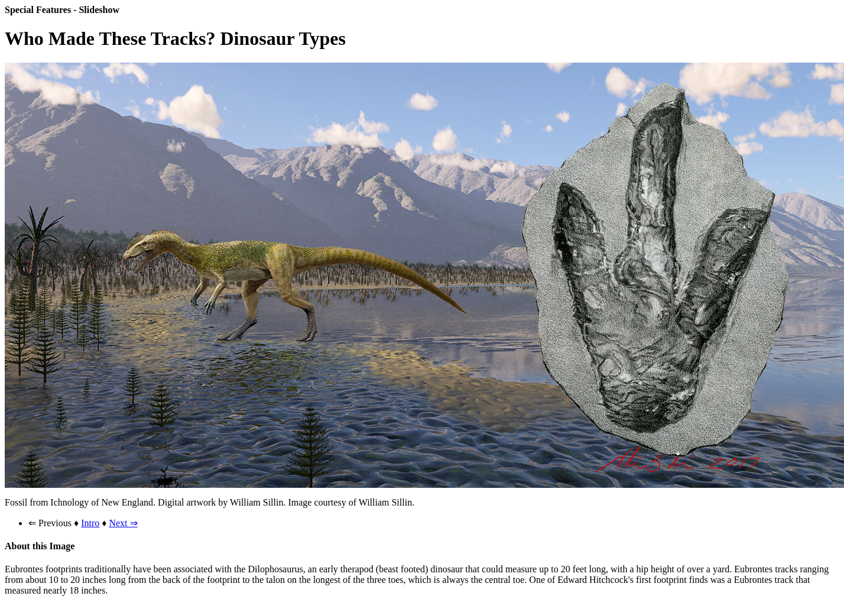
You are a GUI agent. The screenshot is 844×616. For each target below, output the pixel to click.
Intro (90, 523)
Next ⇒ (123, 523)
